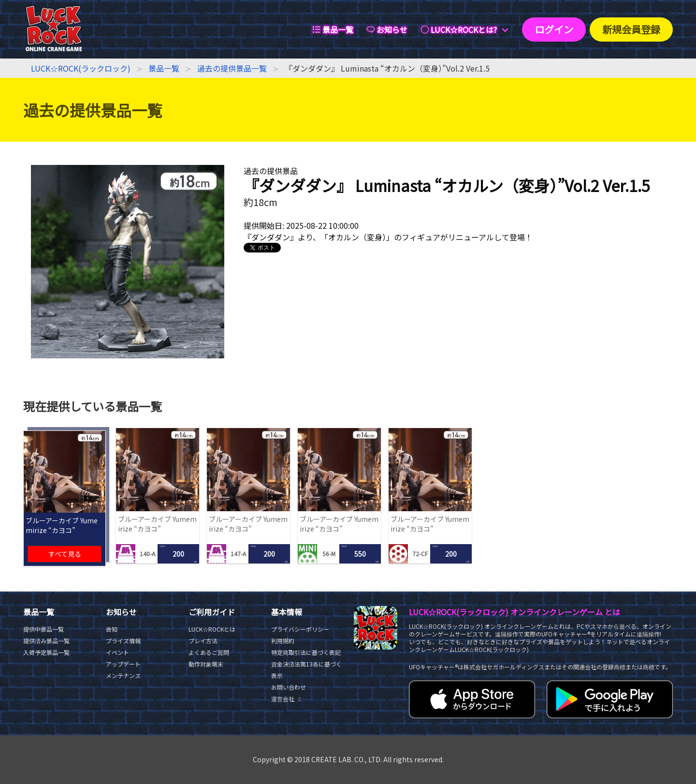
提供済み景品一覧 (46, 641)
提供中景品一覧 (43, 629)
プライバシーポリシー (300, 629)
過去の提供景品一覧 (232, 68)
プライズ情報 (123, 641)
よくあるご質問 (209, 652)
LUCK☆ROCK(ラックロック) (81, 68)
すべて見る (65, 554)
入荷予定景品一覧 (46, 652)
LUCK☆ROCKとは (212, 629)
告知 (112, 629)
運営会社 (287, 699)
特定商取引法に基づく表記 (306, 652)
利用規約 (283, 641)
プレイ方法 (203, 641)
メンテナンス (123, 675)
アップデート (123, 664)
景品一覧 (164, 68)
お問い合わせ (289, 687)
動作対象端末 (206, 664)
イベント (117, 652)
